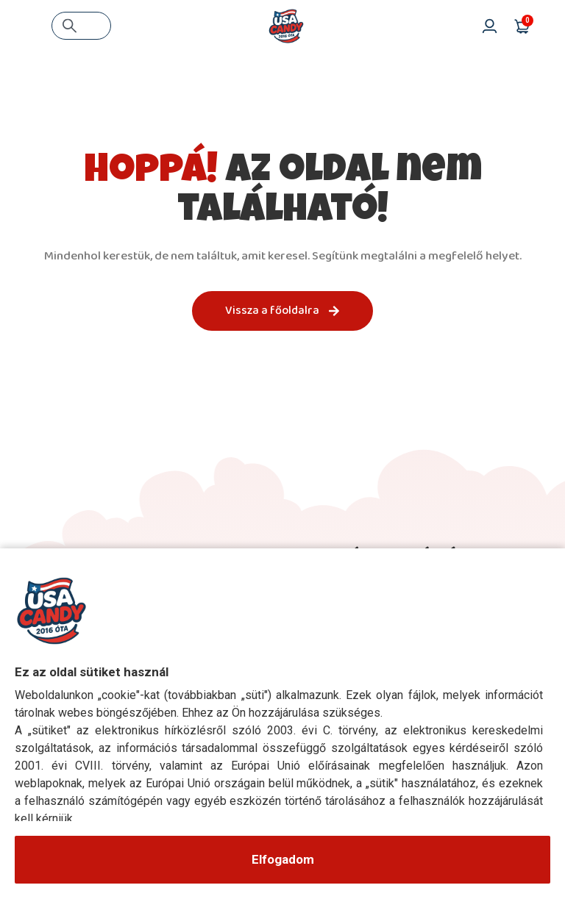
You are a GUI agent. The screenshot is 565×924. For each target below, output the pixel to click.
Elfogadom (283, 859)
